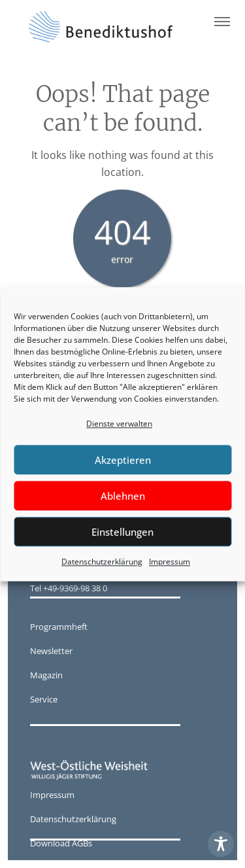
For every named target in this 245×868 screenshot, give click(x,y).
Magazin (46, 675)
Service (44, 699)
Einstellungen (122, 532)
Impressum (170, 562)
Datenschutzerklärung (102, 562)
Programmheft (59, 627)
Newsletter (51, 651)
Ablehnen (123, 496)
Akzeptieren (123, 460)
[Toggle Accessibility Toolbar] (221, 844)
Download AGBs (61, 843)
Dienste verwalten (119, 424)
